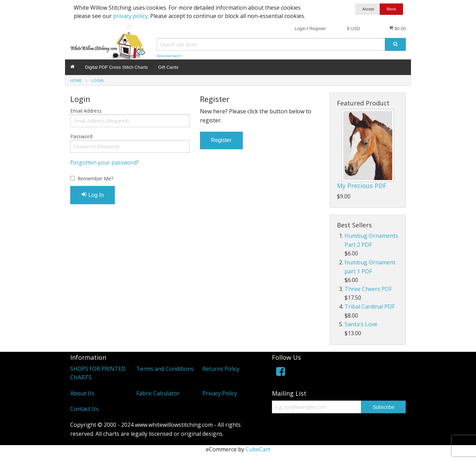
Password (81, 136)
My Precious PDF (362, 186)
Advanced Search (169, 56)
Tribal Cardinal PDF (370, 307)
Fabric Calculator (158, 393)
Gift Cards (168, 67)
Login (300, 29)
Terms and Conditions (165, 369)
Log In (93, 195)
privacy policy (130, 16)
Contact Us (84, 409)
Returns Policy (221, 369)
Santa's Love (361, 324)
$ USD (354, 29)
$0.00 (397, 28)
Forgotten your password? (105, 162)
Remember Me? (95, 178)
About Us (82, 393)
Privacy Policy (220, 393)
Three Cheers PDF (368, 289)
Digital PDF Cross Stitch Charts (116, 67)
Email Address (86, 111)
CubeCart (258, 449)
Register (318, 29)
